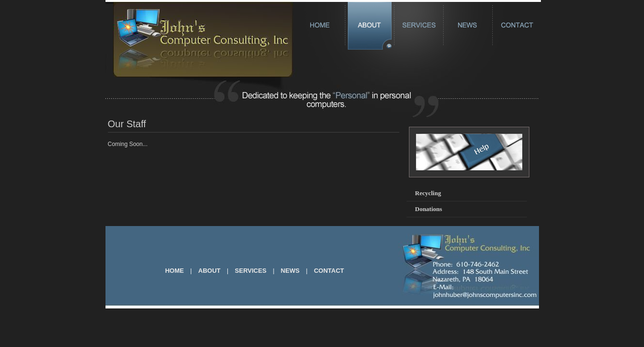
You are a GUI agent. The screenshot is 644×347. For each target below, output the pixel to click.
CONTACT (329, 271)
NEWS (290, 271)
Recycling (428, 193)
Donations (429, 209)
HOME (175, 271)
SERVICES (251, 271)
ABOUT (210, 271)
